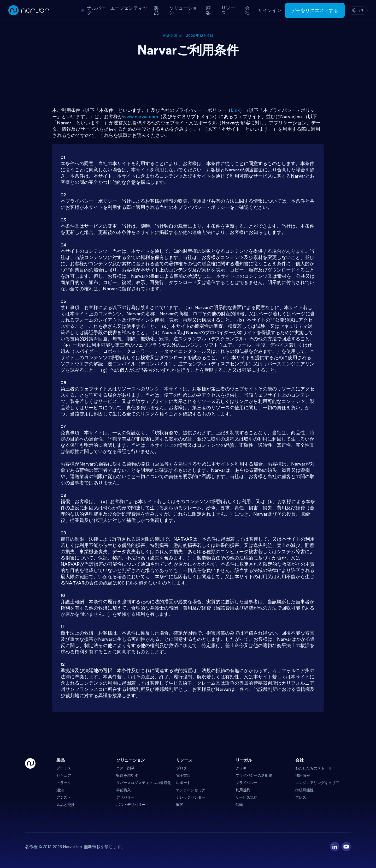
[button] (84, 762)
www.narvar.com (140, 116)
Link (235, 110)
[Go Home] (30, 783)
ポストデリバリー (131, 805)
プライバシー (246, 783)
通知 (60, 790)
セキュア (64, 775)
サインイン (270, 10)
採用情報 (303, 775)
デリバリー (125, 797)
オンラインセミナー (192, 790)
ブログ (181, 768)
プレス (301, 797)
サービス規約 (246, 797)
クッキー (243, 768)
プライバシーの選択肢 (254, 775)
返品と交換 (66, 805)
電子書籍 (183, 775)
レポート (183, 783)
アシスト (64, 797)
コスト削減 (125, 768)
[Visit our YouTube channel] (346, 847)
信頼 (239, 805)
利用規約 (243, 790)
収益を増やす (127, 775)
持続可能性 (304, 790)
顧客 (180, 805)
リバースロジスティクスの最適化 (144, 783)
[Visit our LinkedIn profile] (335, 847)
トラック (64, 783)
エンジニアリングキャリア (317, 783)
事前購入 (124, 790)
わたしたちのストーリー (315, 768)
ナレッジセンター (191, 797)
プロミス (64, 768)
